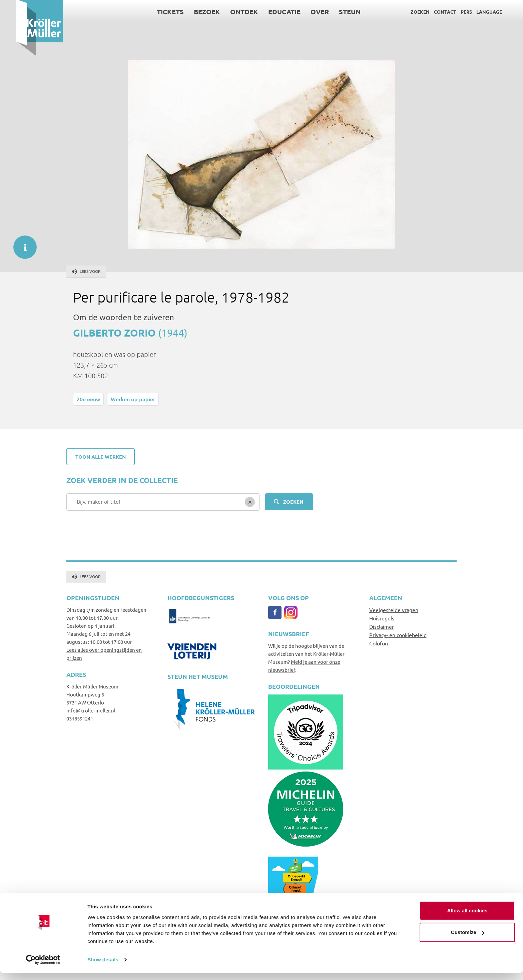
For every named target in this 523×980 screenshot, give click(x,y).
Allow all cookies (467, 918)
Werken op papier (133, 399)
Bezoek (191, 12)
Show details (103, 967)
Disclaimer (382, 626)
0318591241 (80, 718)
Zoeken (404, 12)
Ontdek (228, 12)
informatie (22, 244)
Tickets (154, 12)
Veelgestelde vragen (394, 610)
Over (304, 12)
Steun (334, 12)
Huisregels (382, 618)
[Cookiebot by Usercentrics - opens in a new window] (43, 967)
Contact (429, 12)
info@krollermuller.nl (91, 710)
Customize (468, 939)
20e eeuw (88, 399)
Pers (450, 12)
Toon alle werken (101, 457)
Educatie (268, 12)
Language (473, 12)
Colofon (379, 643)
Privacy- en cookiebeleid (398, 635)
